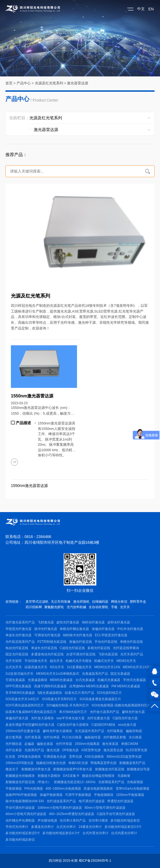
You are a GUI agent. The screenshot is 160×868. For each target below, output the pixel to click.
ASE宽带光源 (91, 750)
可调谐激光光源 (55, 757)
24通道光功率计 (90, 827)
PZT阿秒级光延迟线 (52, 642)
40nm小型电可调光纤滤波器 (26, 814)
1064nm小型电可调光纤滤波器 (60, 808)
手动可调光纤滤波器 (20, 808)
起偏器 (29, 744)
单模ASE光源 (78, 763)
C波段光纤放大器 (125, 718)
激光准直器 (110, 744)
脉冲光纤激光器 (46, 629)
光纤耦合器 (14, 744)
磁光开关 (56, 661)
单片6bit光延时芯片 (73, 712)
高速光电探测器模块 (98, 789)
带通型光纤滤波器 (120, 801)
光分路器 (135, 737)
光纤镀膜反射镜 (115, 737)
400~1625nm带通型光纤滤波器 (72, 814)
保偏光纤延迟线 (81, 642)
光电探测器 (135, 782)
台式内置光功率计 (124, 833)
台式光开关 (14, 667)
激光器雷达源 (78, 83)
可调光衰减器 (15, 680)
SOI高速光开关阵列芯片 (59, 699)
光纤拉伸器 (51, 737)
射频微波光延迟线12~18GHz (75, 782)
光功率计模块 (98, 821)
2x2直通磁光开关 (79, 667)
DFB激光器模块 (29, 757)
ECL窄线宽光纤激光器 (111, 635)
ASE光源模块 (94, 757)
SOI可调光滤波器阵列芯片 (25, 705)
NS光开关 (57, 667)
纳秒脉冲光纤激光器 (78, 635)
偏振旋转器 (93, 737)
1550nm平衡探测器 (130, 795)
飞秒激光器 (46, 622)
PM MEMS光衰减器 (126, 686)
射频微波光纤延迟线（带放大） (28, 782)
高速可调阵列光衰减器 (50, 686)
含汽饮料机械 (76, 607)
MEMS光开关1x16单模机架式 (58, 674)
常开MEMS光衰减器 (20, 693)
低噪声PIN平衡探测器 (21, 795)
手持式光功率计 (17, 827)
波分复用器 (14, 737)
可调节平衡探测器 (78, 795)
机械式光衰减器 (109, 680)
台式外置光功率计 (96, 833)
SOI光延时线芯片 (109, 693)
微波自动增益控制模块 (98, 776)
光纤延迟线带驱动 (126, 648)
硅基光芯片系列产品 (79, 693)
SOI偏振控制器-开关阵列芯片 (68, 705)
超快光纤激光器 (68, 622)
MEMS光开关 (126, 661)
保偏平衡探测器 (51, 795)
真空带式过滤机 (37, 602)
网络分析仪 (119, 602)
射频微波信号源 (138, 769)
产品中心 (24, 83)
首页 (9, 83)
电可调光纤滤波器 (92, 801)
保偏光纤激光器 (103, 629)
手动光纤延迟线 (106, 642)
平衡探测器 (14, 789)
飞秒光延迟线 (108, 654)
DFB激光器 (70, 750)
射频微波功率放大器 (36, 769)
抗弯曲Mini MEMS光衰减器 (89, 686)
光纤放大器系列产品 (104, 712)
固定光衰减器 (120, 674)
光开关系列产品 (132, 654)
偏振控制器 (134, 731)
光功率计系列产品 (73, 821)
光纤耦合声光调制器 (20, 821)
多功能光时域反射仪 (125, 821)
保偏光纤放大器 (17, 718)
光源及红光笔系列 (49, 83)
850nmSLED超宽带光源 (124, 757)
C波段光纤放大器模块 (73, 725)
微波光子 (12, 769)
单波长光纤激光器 (19, 635)
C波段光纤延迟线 (72, 648)
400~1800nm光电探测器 (63, 789)
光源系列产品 (34, 750)
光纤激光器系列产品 (20, 622)
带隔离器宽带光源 (103, 763)
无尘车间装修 (61, 602)
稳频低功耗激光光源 (51, 763)
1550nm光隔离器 (87, 744)
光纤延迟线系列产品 (20, 642)
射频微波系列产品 (132, 763)
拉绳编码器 (100, 602)
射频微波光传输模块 (20, 776)
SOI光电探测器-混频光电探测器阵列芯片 (121, 705)
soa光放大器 (127, 725)
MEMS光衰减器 (61, 680)
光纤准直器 (33, 737)
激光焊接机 (81, 602)
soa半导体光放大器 (70, 718)
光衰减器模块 (38, 680)
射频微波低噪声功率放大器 (73, 769)
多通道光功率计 (42, 827)
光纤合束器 (14, 750)
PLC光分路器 (72, 737)
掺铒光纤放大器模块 (57, 731)
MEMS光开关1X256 (137, 667)
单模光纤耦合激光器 (74, 629)
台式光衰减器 (85, 680)
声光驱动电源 (47, 821)
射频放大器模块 (49, 776)
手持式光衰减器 (134, 680)
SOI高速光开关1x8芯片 (22, 699)
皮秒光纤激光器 (119, 622)
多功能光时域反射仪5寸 (23, 833)
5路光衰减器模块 (50, 693)
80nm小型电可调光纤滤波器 (105, 808)
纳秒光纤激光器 (93, 622)
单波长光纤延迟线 (44, 648)
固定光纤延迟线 (17, 654)
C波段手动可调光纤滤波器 (116, 814)
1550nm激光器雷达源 (29, 486)
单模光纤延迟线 (131, 642)
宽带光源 (75, 757)
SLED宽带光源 (136, 750)
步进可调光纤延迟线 (81, 654)
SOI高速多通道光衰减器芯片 (100, 699)
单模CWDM (130, 744)
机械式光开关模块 (79, 661)
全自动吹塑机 (99, 607)
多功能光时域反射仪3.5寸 (123, 827)
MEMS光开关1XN (107, 667)
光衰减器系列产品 (95, 674)
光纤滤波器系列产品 (61, 801)
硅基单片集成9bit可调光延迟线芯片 (31, 712)
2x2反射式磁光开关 (19, 674)
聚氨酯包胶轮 (54, 607)
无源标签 (124, 776)
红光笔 (10, 757)
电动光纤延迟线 (17, 648)
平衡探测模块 (104, 795)
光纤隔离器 (115, 731)
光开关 (125, 607)
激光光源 (53, 750)
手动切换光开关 (36, 661)
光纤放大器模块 (42, 718)
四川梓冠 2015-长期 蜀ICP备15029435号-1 (80, 861)
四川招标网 (34, 607)
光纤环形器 (64, 744)
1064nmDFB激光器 (19, 763)
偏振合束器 (45, 744)
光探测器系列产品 (111, 782)
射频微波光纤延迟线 (110, 769)
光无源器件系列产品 (90, 731)
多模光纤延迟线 (99, 648)
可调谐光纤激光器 (47, 635)
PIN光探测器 (34, 789)
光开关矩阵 (14, 661)
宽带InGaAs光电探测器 (133, 789)
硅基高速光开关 (36, 667)
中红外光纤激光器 (130, 629)
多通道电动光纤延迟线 (47, 654)
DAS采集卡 (71, 776)
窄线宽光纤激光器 (19, 629)
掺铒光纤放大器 (133, 712)
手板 (114, 607)
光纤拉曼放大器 (99, 718)
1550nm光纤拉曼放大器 (23, 731)
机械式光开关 (104, 661)
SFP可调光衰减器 (18, 686)
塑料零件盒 (138, 602)
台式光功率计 (66, 827)
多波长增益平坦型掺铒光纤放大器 (30, 725)
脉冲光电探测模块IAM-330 (25, 801)
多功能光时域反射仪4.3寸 (61, 833)
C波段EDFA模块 (103, 725)
